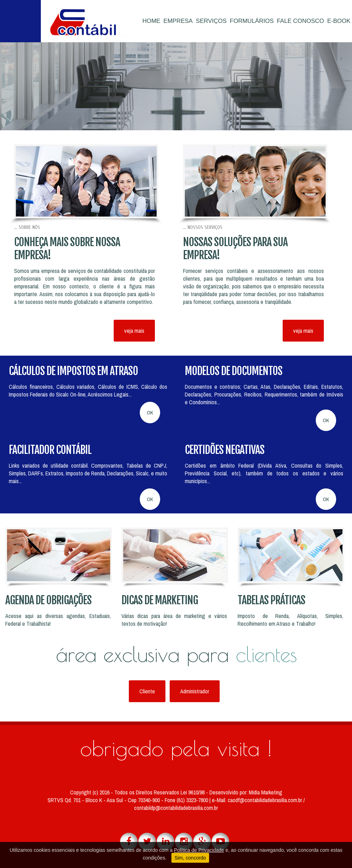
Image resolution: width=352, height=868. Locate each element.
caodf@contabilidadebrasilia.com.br (266, 800)
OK (150, 413)
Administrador (195, 691)
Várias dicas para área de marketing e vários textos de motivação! (174, 620)
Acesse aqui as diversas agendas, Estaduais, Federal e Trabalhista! (58, 620)
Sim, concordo (190, 858)
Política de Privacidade (199, 850)
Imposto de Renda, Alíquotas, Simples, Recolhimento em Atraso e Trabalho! (290, 620)
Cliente (147, 691)
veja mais (134, 331)
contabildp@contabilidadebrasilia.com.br (176, 808)
